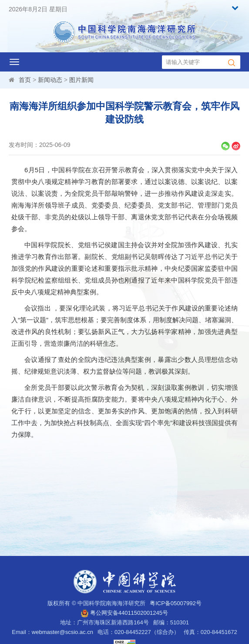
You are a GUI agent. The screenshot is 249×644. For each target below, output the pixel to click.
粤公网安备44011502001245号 (124, 613)
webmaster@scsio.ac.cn (62, 632)
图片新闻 (81, 80)
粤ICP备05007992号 (176, 603)
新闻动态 (50, 80)
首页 (25, 80)
